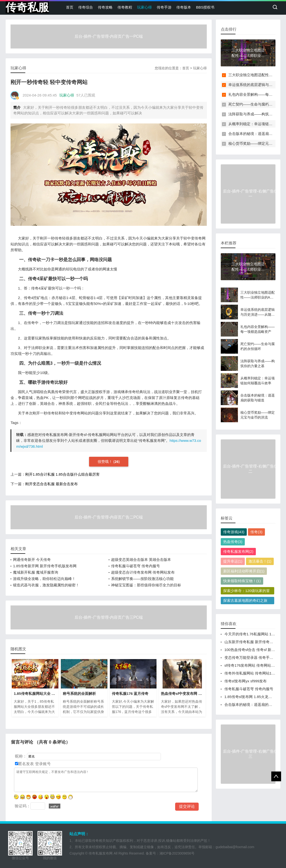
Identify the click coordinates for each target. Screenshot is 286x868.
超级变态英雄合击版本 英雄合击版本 (141, 560)
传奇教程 (125, 7)
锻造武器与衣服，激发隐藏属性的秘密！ (46, 585)
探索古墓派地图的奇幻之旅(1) (245, 601)
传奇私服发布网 (101, 853)
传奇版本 (184, 7)
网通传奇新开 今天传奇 (32, 560)
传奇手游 (164, 7)
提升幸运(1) (233, 561)
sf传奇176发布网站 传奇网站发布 (252, 665)
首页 (70, 7)
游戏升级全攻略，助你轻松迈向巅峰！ (44, 579)
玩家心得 (144, 7)
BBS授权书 (205, 7)
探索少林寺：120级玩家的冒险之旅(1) (247, 591)
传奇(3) (256, 532)
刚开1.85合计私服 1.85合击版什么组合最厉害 (62, 474)
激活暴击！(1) (260, 561)
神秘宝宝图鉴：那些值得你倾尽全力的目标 (146, 585)
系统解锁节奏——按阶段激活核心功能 (142, 579)
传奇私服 (27, 7)
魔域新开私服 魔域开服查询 (36, 572)
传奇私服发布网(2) (238, 551)
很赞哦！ (105, 462)
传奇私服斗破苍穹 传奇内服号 (136, 566)
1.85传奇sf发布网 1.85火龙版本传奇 (254, 697)
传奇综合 (86, 7)
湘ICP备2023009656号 (177, 853)
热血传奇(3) (233, 542)
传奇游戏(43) (234, 532)
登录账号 (42, 764)
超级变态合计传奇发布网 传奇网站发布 (143, 572)
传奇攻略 (105, 7)
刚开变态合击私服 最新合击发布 (52, 484)
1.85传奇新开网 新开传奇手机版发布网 (45, 566)
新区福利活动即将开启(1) (244, 571)
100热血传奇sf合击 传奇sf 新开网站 (253, 650)
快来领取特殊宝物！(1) (242, 581)
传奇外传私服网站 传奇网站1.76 (251, 673)
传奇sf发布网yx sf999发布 (246, 681)
